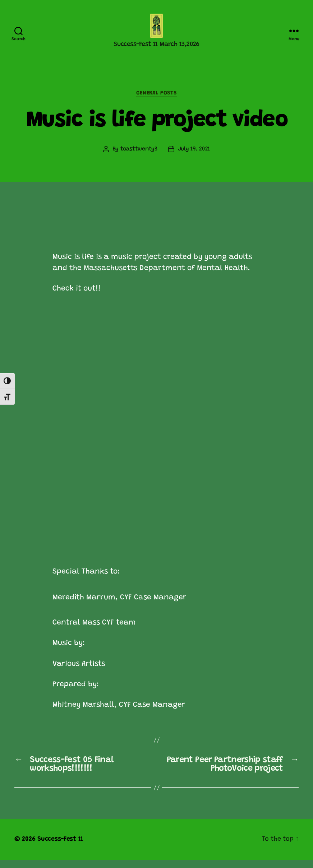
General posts (156, 101)
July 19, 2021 (194, 158)
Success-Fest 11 (60, 848)
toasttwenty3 (139, 158)
